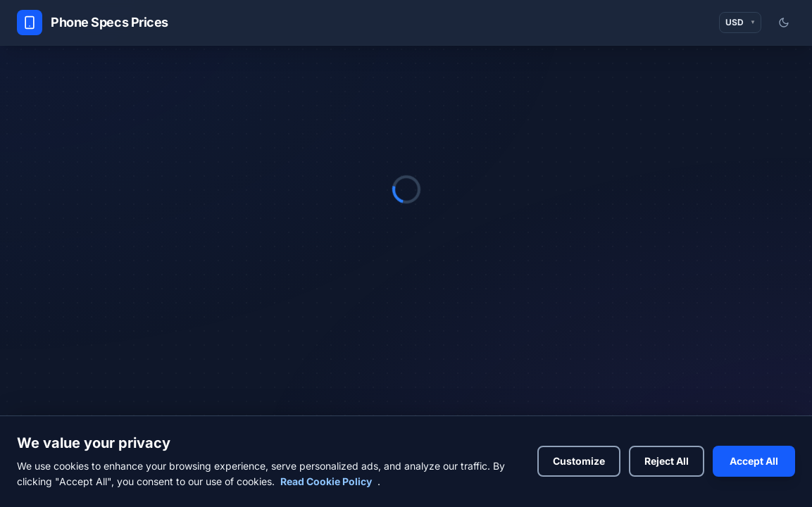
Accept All (754, 461)
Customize (579, 461)
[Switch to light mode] (784, 23)
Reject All (667, 461)
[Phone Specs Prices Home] (93, 23)
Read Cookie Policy (326, 481)
